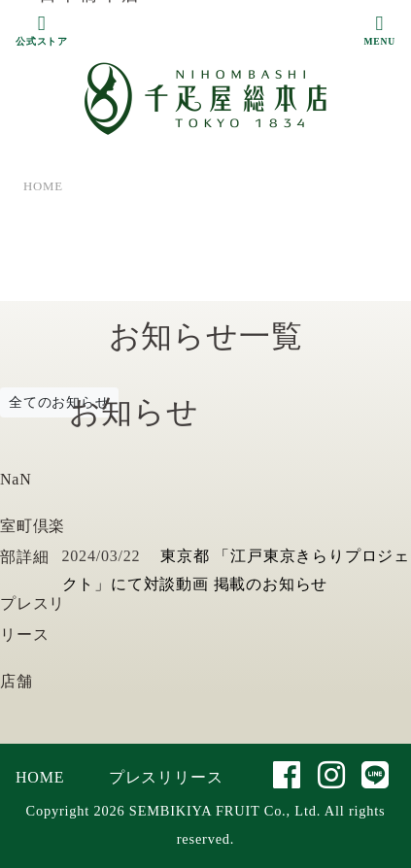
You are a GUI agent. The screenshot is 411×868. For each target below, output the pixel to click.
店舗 (17, 681)
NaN (16, 479)
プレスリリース (166, 777)
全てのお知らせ (59, 402)
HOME (40, 777)
